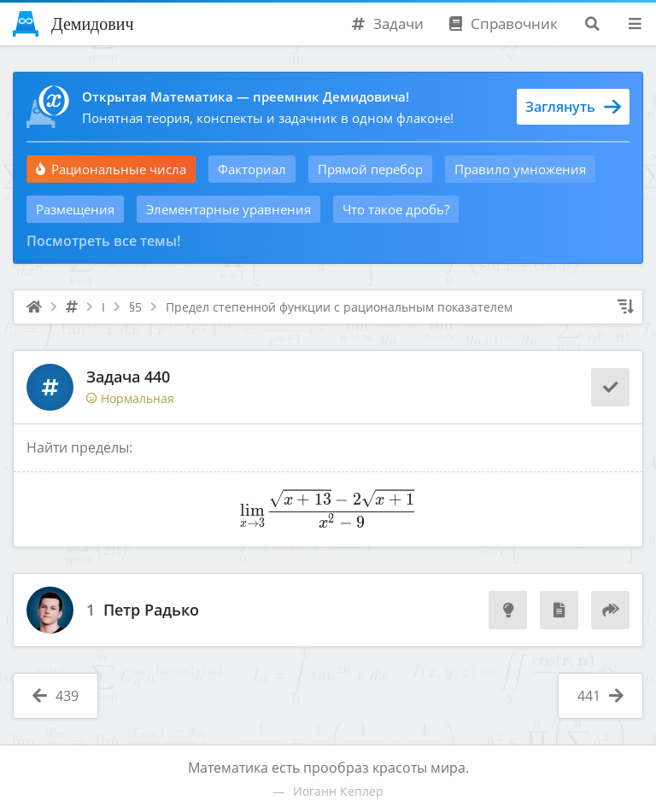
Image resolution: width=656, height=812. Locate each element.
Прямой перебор (370, 169)
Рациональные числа (111, 169)
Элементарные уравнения (228, 209)
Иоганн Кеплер (338, 791)
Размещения (75, 209)
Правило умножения (520, 169)
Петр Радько (151, 610)
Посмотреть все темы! (103, 241)
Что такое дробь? (396, 209)
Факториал (252, 169)
